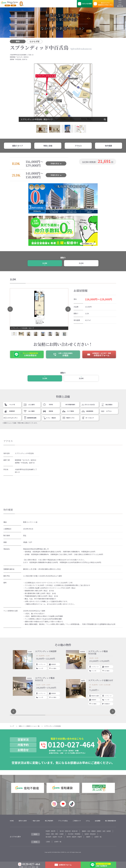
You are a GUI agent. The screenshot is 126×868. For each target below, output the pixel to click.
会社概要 (98, 821)
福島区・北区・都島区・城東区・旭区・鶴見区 (96, 831)
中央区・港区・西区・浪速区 (55, 834)
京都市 (88, 837)
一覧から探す (36, 821)
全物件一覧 (98, 837)
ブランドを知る (63, 821)
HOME (12, 821)
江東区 (48, 842)
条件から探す (23, 821)
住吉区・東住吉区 (90, 834)
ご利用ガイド (77, 821)
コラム (88, 821)
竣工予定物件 (49, 821)
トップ (12, 726)
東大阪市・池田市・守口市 (54, 837)
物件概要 (108, 146)
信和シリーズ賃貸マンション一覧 (29, 726)
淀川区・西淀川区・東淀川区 (69, 831)
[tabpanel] (36, 675)
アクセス (78, 146)
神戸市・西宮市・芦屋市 (74, 837)
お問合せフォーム (65, 865)
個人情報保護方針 (111, 821)
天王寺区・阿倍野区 (74, 834)
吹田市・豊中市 (50, 831)
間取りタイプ (18, 146)
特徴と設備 (48, 146)
